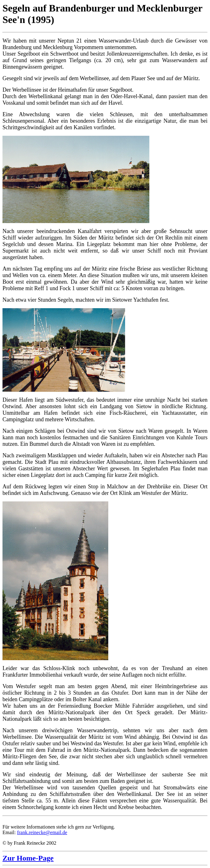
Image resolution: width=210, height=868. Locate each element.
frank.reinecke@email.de (42, 832)
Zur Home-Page (28, 858)
